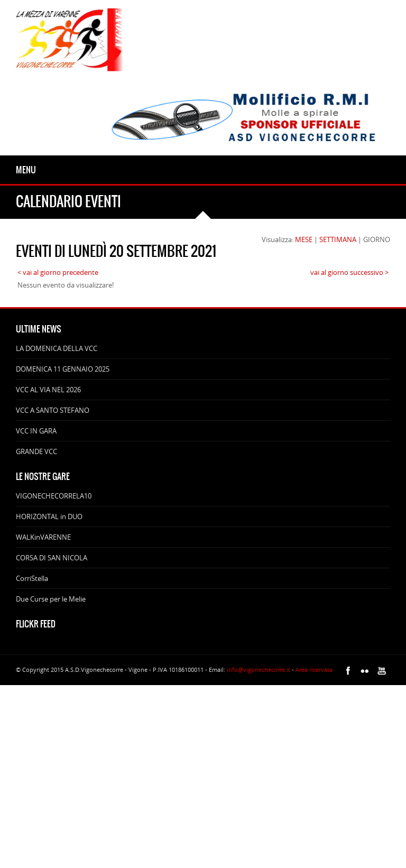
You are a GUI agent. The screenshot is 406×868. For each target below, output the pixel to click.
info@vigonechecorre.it (259, 670)
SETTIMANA (338, 239)
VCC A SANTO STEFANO (53, 410)
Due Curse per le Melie (51, 599)
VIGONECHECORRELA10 (54, 496)
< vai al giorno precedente (58, 272)
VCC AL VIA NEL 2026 (48, 390)
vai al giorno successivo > (349, 272)
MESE (304, 239)
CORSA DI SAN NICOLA (52, 558)
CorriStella (32, 578)
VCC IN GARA (36, 431)
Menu (26, 170)
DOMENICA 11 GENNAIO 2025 (63, 369)
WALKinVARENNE (43, 537)
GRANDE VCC (36, 451)
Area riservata (314, 670)
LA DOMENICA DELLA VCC (57, 348)
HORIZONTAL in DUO (49, 516)
